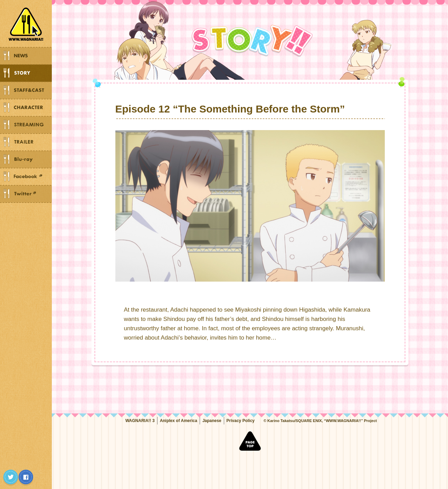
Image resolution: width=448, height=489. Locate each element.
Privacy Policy (241, 421)
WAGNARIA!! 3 (140, 421)
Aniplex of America (179, 421)
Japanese (212, 421)
